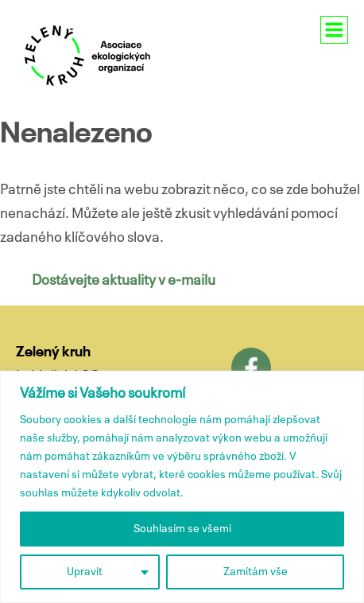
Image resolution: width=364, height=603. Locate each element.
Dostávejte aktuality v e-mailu (124, 281)
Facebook (251, 368)
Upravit (85, 572)
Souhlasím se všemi (182, 529)
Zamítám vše (256, 572)
